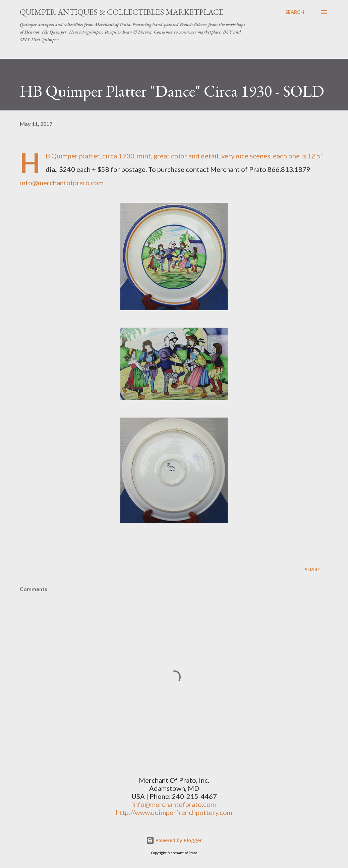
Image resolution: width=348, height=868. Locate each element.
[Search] (295, 12)
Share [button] (312, 569)
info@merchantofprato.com (62, 183)
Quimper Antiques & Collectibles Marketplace (122, 12)
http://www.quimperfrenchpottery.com (174, 812)
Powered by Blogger (174, 840)
